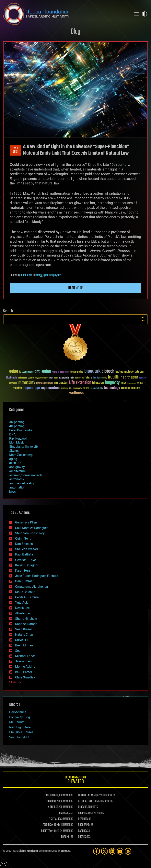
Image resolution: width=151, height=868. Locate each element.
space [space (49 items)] (86, 388)
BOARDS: (82, 813)
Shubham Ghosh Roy (30, 533)
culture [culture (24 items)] (51, 378)
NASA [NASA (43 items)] (123, 383)
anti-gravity (17, 467)
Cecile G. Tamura (27, 597)
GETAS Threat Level (75, 780)
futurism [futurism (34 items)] (97, 378)
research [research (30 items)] (64, 388)
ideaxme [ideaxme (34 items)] (13, 383)
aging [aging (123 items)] (14, 372)
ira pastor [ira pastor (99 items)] (61, 383)
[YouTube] (120, 851)
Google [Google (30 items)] (104, 378)
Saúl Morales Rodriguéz (32, 528)
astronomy (17, 479)
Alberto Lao (23, 613)
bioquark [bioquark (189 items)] (92, 371)
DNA (12, 434)
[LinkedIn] (112, 851)
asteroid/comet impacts (26, 475)
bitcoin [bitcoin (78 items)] (139, 372)
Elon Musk (17, 442)
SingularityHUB (20, 737)
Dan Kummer (24, 581)
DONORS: (62, 813)
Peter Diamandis (21, 430)
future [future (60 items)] (88, 378)
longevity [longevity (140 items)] (112, 383)
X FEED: (52, 807)
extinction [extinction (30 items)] (79, 378)
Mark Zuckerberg (21, 455)
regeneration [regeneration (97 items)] (50, 388)
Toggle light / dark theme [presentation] (145, 14)
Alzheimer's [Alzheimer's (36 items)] (28, 372)
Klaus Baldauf (25, 592)
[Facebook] (97, 851)
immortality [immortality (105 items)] (26, 383)
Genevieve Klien (26, 522)
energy (39, 275)
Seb (18, 651)
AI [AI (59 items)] (20, 372)
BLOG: (81, 807)
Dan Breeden (24, 544)
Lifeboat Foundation (28, 851)
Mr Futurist (17, 722)
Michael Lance (25, 656)
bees (12, 492)
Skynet (14, 451)
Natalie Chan (24, 635)
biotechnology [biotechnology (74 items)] (125, 372)
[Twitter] (104, 851)
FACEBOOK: (50, 795)
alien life (15, 463)
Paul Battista (24, 554)
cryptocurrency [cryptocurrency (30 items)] (41, 378)
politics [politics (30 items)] (140, 383)
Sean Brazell (24, 629)
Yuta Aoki (22, 603)
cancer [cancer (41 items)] (31, 378)
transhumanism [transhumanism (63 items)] (131, 388)
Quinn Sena (26, 275)
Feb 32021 (15, 150)
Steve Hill (22, 640)
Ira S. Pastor (24, 672)
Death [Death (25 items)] (56, 378)
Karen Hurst (23, 571)
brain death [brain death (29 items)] (22, 378)
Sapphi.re (65, 851)
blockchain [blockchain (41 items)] (11, 378)
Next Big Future (20, 727)
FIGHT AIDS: (55, 819)
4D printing (17, 426)
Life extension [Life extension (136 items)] (80, 383)
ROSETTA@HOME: (50, 831)
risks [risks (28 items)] (70, 388)
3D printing (17, 422)
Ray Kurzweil (18, 439)
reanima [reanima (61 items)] (18, 388)
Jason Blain (23, 661)
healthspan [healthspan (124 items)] (129, 377)
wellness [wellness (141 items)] (76, 393)
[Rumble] (128, 851)
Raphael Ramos (26, 624)
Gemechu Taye (25, 560)
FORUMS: (66, 837)
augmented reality (22, 483)
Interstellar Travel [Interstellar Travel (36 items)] (45, 383)
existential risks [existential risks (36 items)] (67, 378)
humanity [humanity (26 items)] (143, 378)
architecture (17, 471)
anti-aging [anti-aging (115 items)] (43, 372)
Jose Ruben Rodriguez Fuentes (37, 576)
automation (17, 487)
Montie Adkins (25, 667)
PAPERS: (82, 831)
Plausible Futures (21, 732)
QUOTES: (82, 837)
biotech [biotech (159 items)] (108, 371)
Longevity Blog (20, 717)
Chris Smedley (25, 677)
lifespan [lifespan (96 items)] (98, 383)
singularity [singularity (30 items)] (78, 388)
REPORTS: (83, 819)
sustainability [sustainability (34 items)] (97, 389)
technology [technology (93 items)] (112, 388)
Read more (75, 288)
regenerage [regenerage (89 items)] (32, 388)
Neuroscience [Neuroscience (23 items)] (132, 384)
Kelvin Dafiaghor (27, 565)
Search (143, 319)
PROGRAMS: (84, 825)
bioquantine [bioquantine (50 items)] (77, 372)
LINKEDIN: (51, 801)
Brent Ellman (24, 645)
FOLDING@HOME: (51, 825)
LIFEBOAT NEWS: (86, 795)
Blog (75, 32)
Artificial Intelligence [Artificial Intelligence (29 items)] (61, 372)
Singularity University (24, 447)
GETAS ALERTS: (86, 801)
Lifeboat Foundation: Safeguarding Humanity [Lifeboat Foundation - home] (66, 14)
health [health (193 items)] (114, 377)
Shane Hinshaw (26, 619)
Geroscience (18, 712)
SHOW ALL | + (15, 683)
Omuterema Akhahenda (32, 587)
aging (13, 459)
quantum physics (52, 275)
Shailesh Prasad (26, 549)
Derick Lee (22, 608)
